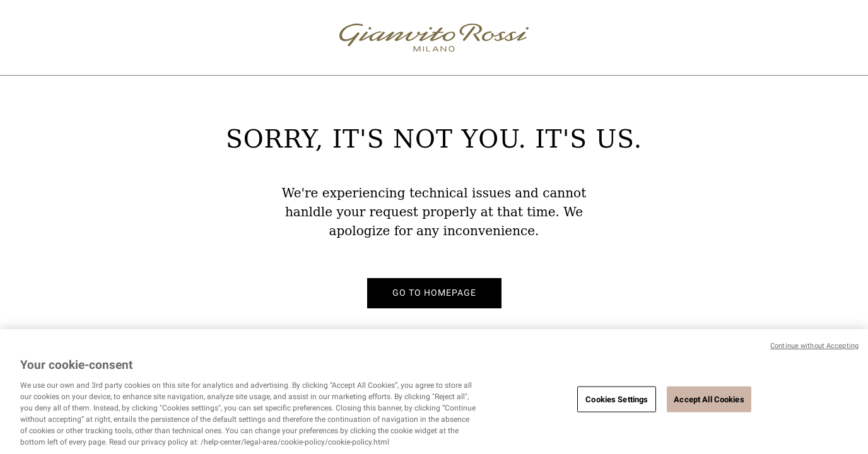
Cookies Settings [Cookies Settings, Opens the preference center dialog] (617, 399)
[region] (434, 392)
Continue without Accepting (814, 346)
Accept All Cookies (709, 399)
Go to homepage (434, 293)
